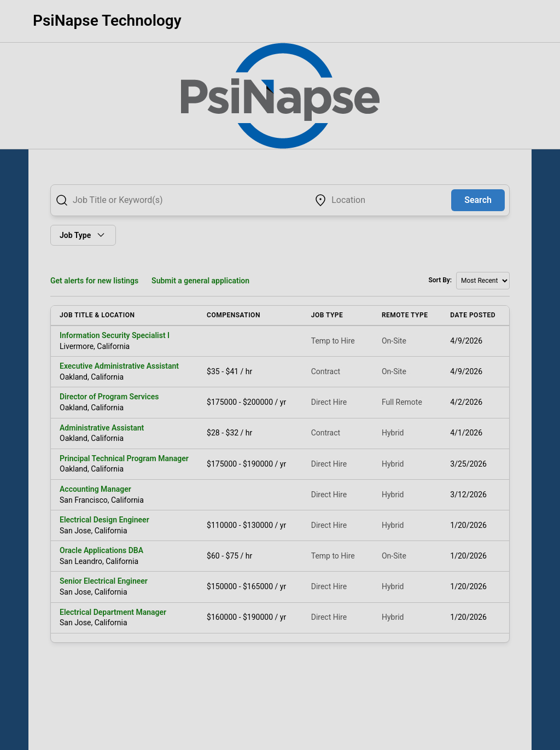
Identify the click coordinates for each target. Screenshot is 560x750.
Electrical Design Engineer (104, 520)
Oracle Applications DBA (101, 550)
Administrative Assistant (102, 428)
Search (478, 200)
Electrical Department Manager (113, 612)
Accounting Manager (95, 489)
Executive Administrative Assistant (119, 366)
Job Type (83, 235)
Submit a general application (200, 281)
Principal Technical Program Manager (124, 458)
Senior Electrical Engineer (104, 581)
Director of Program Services (109, 397)
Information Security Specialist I (115, 335)
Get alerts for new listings (94, 281)
